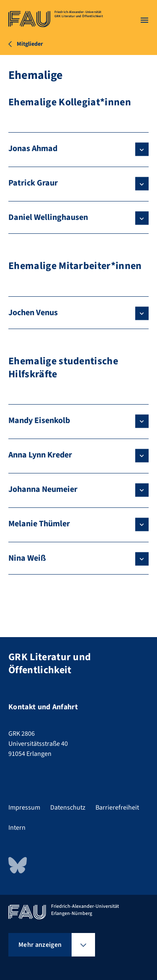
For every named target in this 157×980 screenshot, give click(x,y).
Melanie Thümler (39, 524)
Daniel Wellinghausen (48, 217)
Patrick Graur (33, 183)
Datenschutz (68, 808)
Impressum (24, 808)
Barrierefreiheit (117, 808)
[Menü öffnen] (144, 20)
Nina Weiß (27, 558)
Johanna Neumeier (43, 489)
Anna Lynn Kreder (40, 455)
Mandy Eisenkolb (39, 421)
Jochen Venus (33, 313)
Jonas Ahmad (33, 149)
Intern (17, 828)
